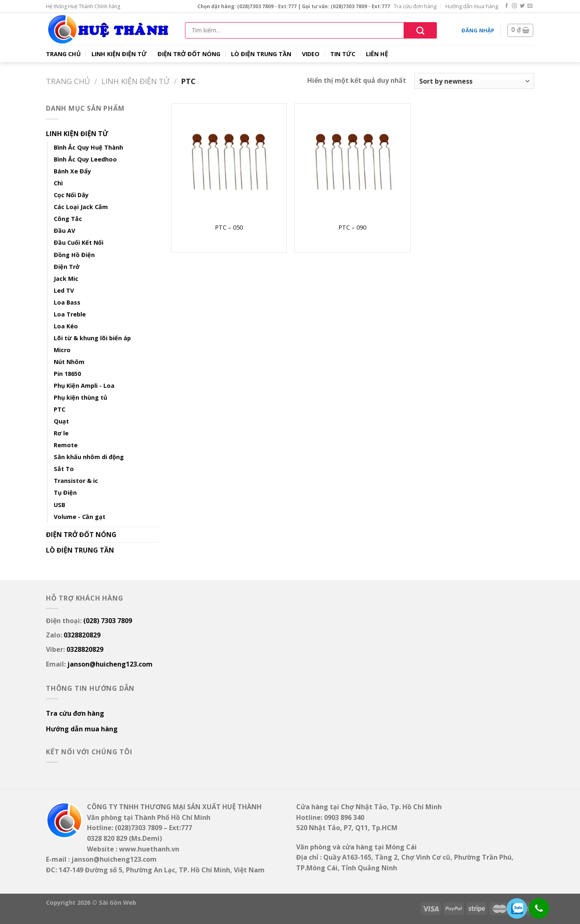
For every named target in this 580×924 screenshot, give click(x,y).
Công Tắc (68, 219)
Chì (58, 183)
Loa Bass (67, 302)
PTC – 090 (352, 228)
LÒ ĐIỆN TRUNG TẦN (261, 54)
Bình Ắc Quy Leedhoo (85, 159)
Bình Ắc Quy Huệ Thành (88, 147)
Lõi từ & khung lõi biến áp (92, 338)
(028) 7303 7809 (108, 621)
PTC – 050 (229, 228)
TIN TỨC (343, 54)
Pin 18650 (67, 374)
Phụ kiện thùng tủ (80, 397)
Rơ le (61, 433)
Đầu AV (64, 231)
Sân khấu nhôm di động (89, 457)
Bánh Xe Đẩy (72, 171)
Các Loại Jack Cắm (81, 207)
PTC (59, 409)
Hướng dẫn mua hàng (472, 6)
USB (59, 505)
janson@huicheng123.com (110, 664)
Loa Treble (70, 314)
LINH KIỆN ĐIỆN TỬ (119, 54)
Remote (66, 445)
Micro (62, 350)
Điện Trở (67, 267)
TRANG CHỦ (63, 54)
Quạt (61, 421)
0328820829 (82, 635)
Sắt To (64, 469)
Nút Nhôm (69, 362)
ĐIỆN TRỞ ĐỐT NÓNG (189, 54)
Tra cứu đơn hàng (415, 6)
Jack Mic (66, 279)
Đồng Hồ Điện (74, 255)
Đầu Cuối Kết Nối (79, 242)
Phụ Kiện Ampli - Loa (84, 386)
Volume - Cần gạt (80, 517)
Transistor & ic (76, 481)
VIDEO (311, 54)
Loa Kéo (66, 326)
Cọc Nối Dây (71, 195)
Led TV (64, 290)
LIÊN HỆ (377, 54)
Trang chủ (68, 81)
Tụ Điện (65, 493)
